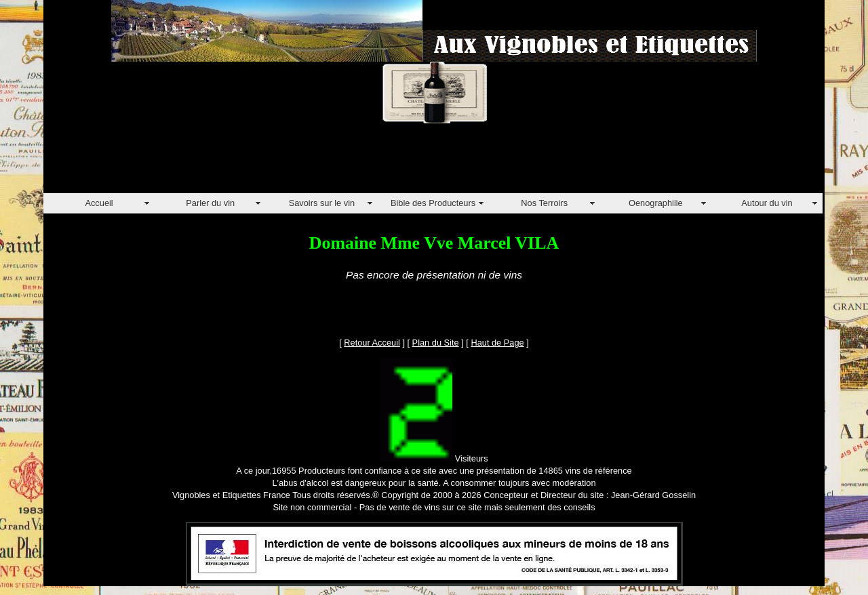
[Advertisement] (290, 163)
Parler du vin (210, 203)
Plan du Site (436, 343)
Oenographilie (656, 203)
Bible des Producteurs (433, 203)
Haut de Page (497, 343)
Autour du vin (767, 203)
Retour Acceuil (372, 343)
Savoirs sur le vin (322, 203)
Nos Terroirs (544, 203)
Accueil (99, 203)
